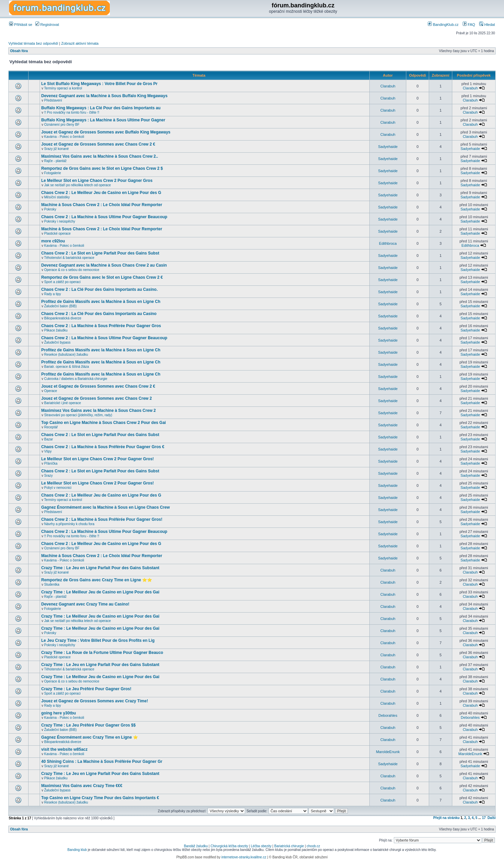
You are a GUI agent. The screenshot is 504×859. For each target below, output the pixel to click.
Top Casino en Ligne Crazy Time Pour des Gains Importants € (100, 798)
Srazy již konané (57, 149)
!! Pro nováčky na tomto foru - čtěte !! (72, 112)
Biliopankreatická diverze (63, 318)
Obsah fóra (19, 51)
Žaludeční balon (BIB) (61, 306)
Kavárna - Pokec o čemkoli (64, 137)
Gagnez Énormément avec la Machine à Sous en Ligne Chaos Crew (106, 507)
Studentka (52, 584)
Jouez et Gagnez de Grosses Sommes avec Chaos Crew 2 (97, 398)
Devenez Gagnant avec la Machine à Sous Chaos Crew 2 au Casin (104, 265)
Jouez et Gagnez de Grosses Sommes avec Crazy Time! (95, 701)
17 (484, 818)
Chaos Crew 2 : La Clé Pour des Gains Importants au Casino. (100, 289)
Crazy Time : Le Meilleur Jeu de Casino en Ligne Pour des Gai (100, 592)
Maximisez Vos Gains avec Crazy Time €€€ (82, 786)
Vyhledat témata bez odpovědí (33, 43)
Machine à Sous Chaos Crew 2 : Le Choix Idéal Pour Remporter (102, 205)
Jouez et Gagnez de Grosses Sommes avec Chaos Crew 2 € (98, 144)
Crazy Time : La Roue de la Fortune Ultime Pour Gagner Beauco (102, 653)
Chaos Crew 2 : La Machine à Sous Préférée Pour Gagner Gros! (102, 519)
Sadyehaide (388, 147)
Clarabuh (388, 86)
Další (492, 818)
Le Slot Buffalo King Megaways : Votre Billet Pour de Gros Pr (100, 84)
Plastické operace (58, 233)
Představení (53, 100)
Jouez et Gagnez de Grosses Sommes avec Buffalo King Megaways (106, 132)
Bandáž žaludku (196, 846)
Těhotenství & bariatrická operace (69, 258)
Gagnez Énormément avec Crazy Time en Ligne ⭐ (90, 737)
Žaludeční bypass (57, 342)
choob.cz (313, 846)
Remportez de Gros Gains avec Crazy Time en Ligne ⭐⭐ (97, 580)
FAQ (469, 25)
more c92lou (53, 241)
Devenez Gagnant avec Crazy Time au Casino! (85, 604)
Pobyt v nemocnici (58, 488)
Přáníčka (51, 463)
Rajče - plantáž (56, 161)
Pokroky (50, 209)
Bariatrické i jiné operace (63, 403)
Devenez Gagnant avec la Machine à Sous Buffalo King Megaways (104, 96)
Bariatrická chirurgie (289, 846)
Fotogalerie (53, 173)
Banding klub (77, 850)
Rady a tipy (53, 294)
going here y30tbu (59, 713)
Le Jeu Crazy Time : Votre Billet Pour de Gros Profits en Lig (98, 640)
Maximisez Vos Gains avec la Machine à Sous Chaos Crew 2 (99, 411)
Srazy (49, 476)
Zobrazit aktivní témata (80, 43)
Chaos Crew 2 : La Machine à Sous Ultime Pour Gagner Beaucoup (104, 217)
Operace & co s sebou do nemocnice (72, 270)
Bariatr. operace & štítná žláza (67, 367)
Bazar (49, 439)
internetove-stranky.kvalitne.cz (244, 857)
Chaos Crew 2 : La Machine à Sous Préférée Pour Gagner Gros (101, 326)
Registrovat (47, 25)
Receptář (51, 427)
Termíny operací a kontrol (63, 88)
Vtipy (48, 451)
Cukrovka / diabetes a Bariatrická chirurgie (76, 379)
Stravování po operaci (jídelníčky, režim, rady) (78, 415)
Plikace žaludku (56, 330)
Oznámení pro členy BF (62, 125)
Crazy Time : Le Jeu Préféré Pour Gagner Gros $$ (88, 725)
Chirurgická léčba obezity (229, 846)
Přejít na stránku (446, 818)
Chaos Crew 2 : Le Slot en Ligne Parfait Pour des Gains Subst (100, 253)
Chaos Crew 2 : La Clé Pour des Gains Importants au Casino (99, 314)
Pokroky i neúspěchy (60, 221)
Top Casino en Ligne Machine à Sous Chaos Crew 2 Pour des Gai (104, 423)
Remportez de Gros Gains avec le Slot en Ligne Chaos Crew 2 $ (102, 168)
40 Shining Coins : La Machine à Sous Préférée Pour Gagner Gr (102, 762)
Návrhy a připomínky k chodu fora (70, 524)
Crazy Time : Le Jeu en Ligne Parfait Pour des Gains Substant (100, 568)
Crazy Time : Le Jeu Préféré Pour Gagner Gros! (86, 689)
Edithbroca (388, 243)
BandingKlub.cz (443, 25)
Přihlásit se (21, 25)
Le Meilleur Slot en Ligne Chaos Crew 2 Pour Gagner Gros (97, 181)
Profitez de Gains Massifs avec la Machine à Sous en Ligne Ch (101, 302)
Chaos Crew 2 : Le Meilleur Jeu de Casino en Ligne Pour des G (101, 193)
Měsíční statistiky (57, 197)
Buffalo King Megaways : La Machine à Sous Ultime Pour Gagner (103, 120)
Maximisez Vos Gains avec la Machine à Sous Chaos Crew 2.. (100, 156)
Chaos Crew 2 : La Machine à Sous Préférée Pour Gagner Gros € (103, 447)
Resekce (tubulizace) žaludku (66, 355)
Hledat (487, 25)
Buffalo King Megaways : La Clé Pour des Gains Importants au (101, 108)
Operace (51, 391)
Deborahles (388, 715)
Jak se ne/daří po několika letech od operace (78, 185)
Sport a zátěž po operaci (62, 282)
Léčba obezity (261, 846)
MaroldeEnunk (388, 752)
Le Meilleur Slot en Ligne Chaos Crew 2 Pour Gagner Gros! (98, 459)
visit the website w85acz (64, 749)
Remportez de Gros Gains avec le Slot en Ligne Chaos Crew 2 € (102, 277)
